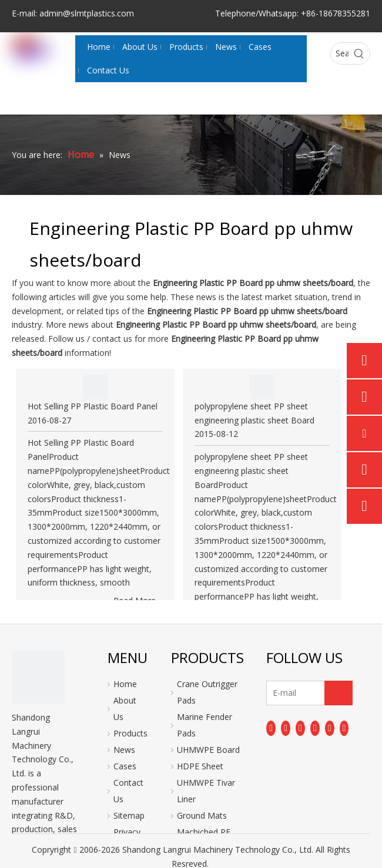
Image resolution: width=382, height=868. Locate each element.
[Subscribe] (339, 693)
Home (125, 684)
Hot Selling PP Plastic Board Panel (93, 406)
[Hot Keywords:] (359, 53)
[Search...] (340, 53)
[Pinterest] (344, 728)
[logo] (38, 677)
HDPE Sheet (200, 766)
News (124, 750)
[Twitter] (300, 728)
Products (130, 733)
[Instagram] (330, 728)
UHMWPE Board (208, 750)
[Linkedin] (286, 728)
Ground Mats (202, 815)
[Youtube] (315, 728)
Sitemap (129, 815)
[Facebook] (271, 728)
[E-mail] (305, 693)
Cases (125, 766)
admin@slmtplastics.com (87, 13)
